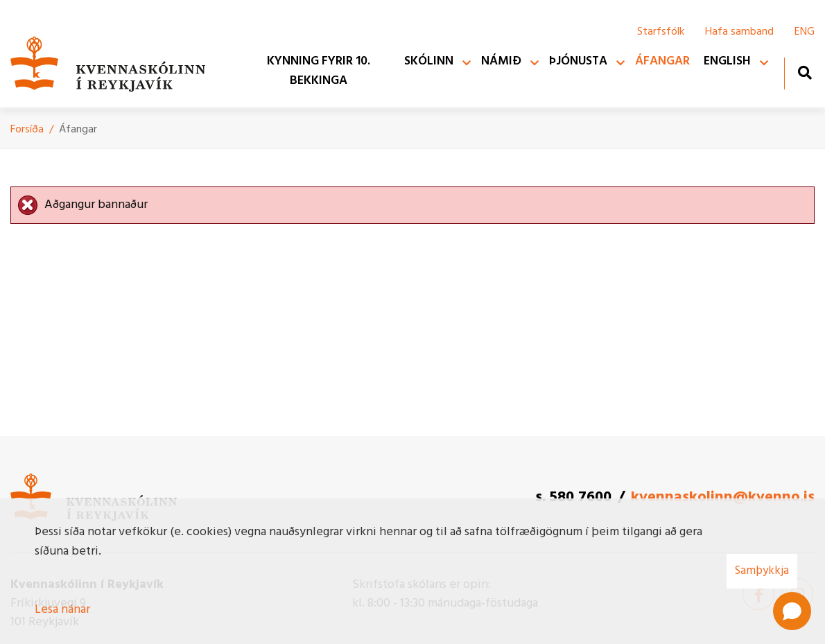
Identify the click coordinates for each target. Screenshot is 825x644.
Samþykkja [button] (762, 571)
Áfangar (78, 130)
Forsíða (27, 130)
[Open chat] (792, 611)
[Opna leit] (805, 72)
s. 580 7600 (573, 497)
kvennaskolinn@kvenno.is (723, 497)
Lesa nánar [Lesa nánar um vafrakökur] (62, 610)
